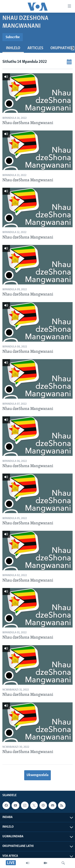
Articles (35, 48)
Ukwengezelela (37, 775)
